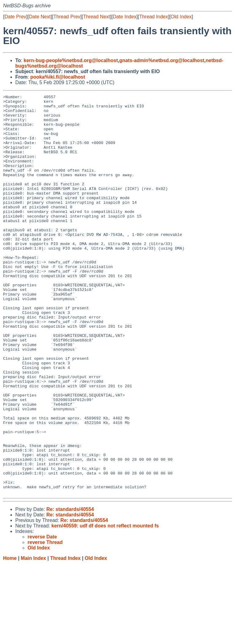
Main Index (34, 638)
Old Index (181, 17)
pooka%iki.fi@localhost (58, 77)
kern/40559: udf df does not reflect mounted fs (105, 606)
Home (10, 638)
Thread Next (96, 17)
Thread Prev (67, 17)
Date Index (124, 17)
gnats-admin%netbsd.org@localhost (162, 60)
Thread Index (154, 17)
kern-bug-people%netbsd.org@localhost (71, 60)
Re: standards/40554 (70, 589)
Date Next (40, 17)
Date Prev (15, 17)
